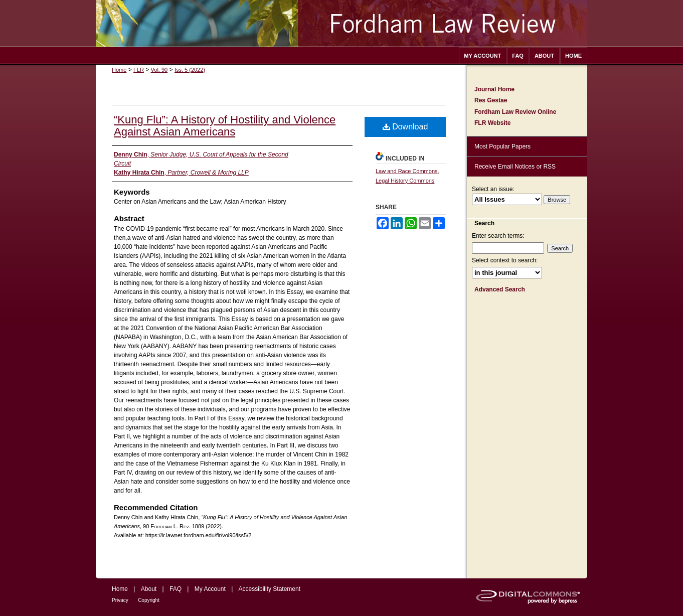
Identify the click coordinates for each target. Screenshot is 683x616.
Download (405, 127)
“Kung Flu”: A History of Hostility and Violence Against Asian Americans (225, 126)
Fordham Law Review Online (515, 112)
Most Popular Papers (502, 146)
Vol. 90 (159, 70)
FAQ (176, 589)
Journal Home (494, 89)
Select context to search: (505, 260)
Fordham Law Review (341, 23)
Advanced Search (500, 289)
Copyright (149, 600)
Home (119, 70)
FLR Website (492, 123)
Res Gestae (491, 100)
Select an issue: (493, 189)
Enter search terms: (498, 236)
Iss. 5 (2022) (190, 70)
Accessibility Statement (270, 589)
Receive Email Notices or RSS (515, 167)
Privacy (120, 600)
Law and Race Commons (407, 171)
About (149, 589)
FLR (139, 70)
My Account (210, 589)
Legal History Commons (405, 181)
